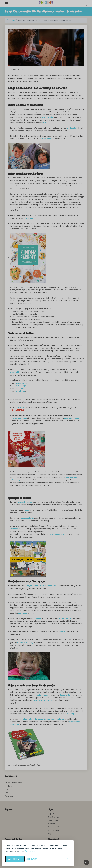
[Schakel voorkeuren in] (32, 859)
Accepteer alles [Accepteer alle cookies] (15, 859)
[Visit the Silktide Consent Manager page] (67, 859)
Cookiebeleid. (31, 851)
